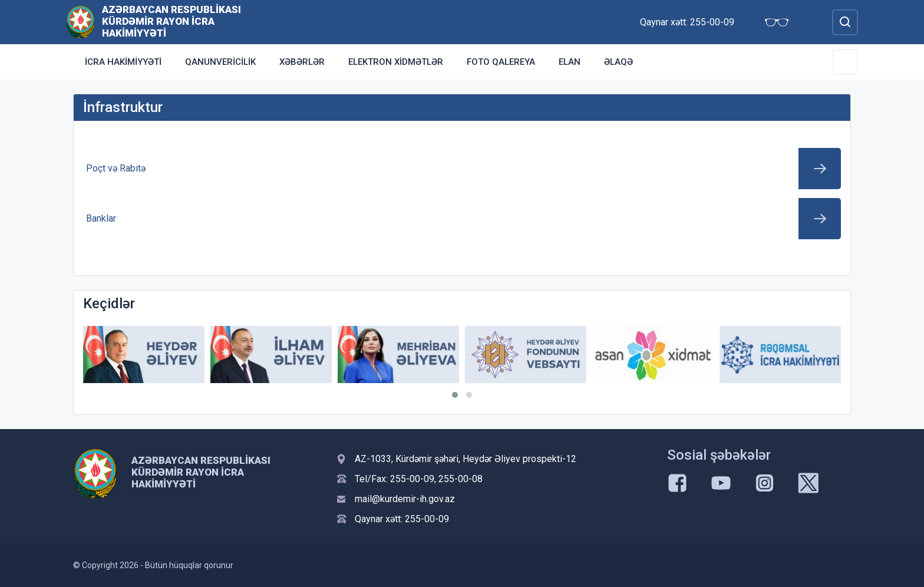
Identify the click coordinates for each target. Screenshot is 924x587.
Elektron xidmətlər (396, 62)
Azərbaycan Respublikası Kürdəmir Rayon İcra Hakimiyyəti (171, 21)
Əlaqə (618, 62)
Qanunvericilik (220, 62)
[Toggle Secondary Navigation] (845, 62)
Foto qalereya (501, 62)
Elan (570, 62)
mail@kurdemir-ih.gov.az (405, 499)
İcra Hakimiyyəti (123, 62)
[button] (455, 395)
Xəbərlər (302, 62)
